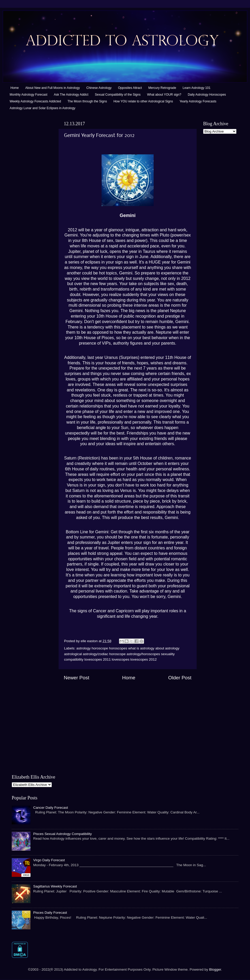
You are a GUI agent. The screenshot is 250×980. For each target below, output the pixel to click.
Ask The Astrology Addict (71, 95)
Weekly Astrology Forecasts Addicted (35, 101)
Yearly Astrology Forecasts (198, 101)
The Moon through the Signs (87, 101)
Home (15, 88)
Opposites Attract (130, 88)
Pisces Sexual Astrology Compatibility (62, 834)
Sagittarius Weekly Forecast (55, 886)
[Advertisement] (33, 197)
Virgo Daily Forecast (49, 860)
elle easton (90, 641)
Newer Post (77, 678)
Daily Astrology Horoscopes (207, 95)
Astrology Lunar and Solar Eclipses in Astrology (42, 108)
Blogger (215, 969)
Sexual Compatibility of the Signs (118, 95)
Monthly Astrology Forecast (29, 95)
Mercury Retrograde (162, 88)
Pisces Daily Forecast (50, 913)
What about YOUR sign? (164, 95)
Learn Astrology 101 (196, 88)
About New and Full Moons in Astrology (52, 88)
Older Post (180, 678)
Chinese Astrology (99, 88)
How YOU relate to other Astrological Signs (143, 101)
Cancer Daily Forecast (51, 808)
